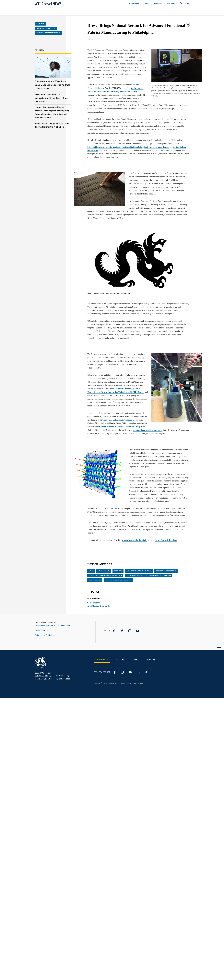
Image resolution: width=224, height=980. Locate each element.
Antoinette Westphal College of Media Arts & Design (149, 575)
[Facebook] (114, 631)
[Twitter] (122, 631)
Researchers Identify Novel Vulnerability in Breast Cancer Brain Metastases (51, 98)
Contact (121, 660)
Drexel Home (134, 4)
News (91, 571)
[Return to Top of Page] (219, 646)
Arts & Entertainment (48, 11)
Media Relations (42, 630)
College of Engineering (166, 571)
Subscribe (158, 4)
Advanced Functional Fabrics (139, 571)
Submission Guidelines (45, 635)
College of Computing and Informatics (105, 575)
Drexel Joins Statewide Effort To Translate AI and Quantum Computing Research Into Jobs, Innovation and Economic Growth (52, 112)
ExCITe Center (95, 580)
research (118, 571)
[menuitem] (48, 11)
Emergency (102, 660)
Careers (152, 660)
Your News (171, 4)
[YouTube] (138, 631)
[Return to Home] (48, 4)
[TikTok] (146, 672)
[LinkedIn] (138, 672)
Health (143, 11)
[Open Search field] (184, 4)
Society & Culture (165, 11)
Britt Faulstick (94, 599)
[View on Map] (63, 676)
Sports (216, 11)
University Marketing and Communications (54, 625)
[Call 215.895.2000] (63, 679)
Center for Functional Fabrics (118, 580)
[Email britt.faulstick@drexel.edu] (111, 606)
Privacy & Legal (138, 683)
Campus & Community (194, 11)
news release (104, 571)
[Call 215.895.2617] (111, 603)
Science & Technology (80, 11)
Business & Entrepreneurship (116, 11)
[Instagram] (130, 631)
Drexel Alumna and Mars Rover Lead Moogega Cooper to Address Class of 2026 (53, 85)
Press (136, 660)
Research (41, 24)
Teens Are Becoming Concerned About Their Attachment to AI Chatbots (53, 125)
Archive (147, 4)
